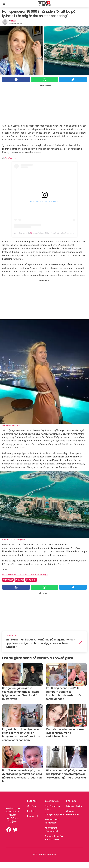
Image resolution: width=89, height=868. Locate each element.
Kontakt (31, 811)
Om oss (32, 806)
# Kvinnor (8, 580)
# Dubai (19, 580)
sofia (13, 21)
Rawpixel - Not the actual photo (13, 539)
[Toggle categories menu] (4, 4)
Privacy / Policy (74, 806)
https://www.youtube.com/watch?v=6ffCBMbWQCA (25, 574)
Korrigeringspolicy (54, 814)
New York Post (11, 158)
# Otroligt (31, 580)
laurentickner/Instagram (11, 425)
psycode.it (33, 816)
